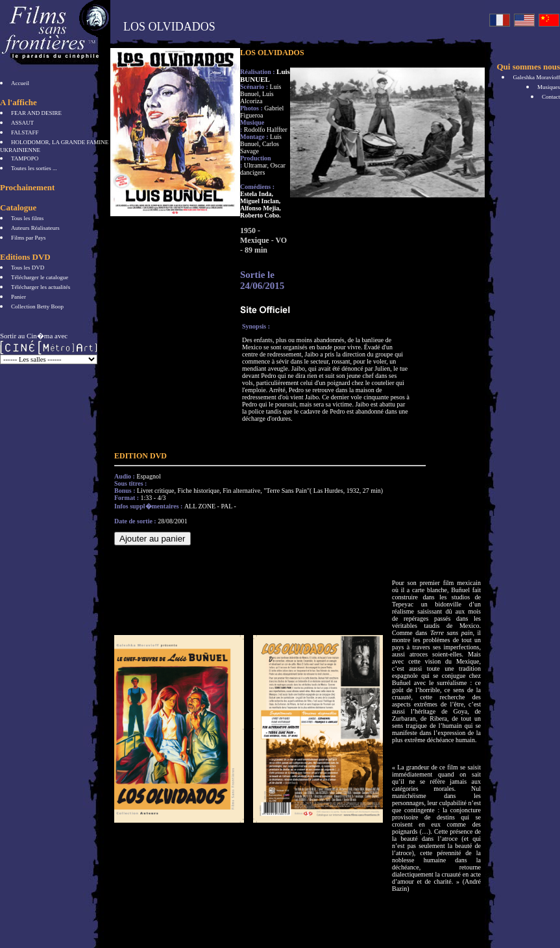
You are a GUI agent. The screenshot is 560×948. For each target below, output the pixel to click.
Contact (551, 97)
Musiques (549, 87)
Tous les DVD (28, 268)
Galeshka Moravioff (536, 77)
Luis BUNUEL (265, 75)
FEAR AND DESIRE (36, 113)
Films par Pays (29, 238)
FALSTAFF (25, 132)
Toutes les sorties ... (34, 168)
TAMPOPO (25, 158)
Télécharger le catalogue (40, 277)
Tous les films (27, 218)
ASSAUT (22, 123)
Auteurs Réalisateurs (35, 228)
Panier (18, 297)
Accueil (20, 83)
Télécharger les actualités (41, 287)
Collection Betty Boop (37, 306)
